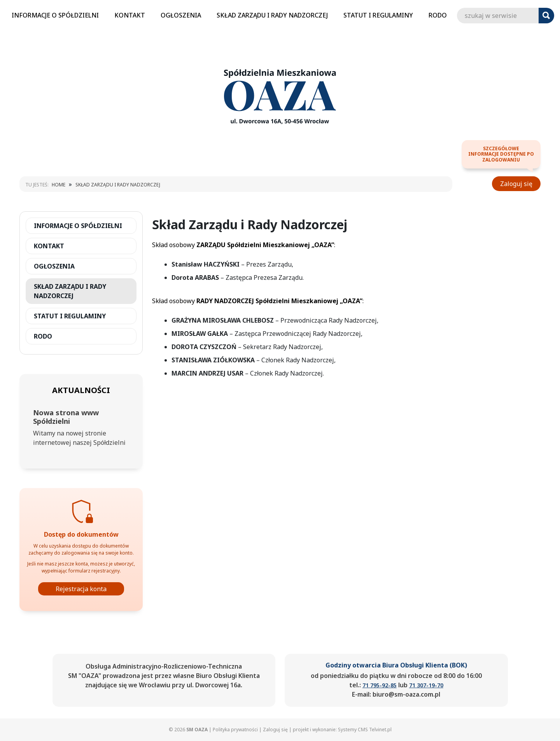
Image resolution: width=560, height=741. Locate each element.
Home (59, 185)
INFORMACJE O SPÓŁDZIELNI (55, 15)
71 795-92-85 (380, 685)
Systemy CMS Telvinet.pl (365, 730)
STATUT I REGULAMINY (378, 15)
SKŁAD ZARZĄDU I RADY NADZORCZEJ (272, 15)
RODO (438, 15)
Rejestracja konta (81, 589)
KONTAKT (130, 15)
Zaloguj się (516, 184)
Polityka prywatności (235, 730)
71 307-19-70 (426, 685)
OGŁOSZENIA (181, 15)
